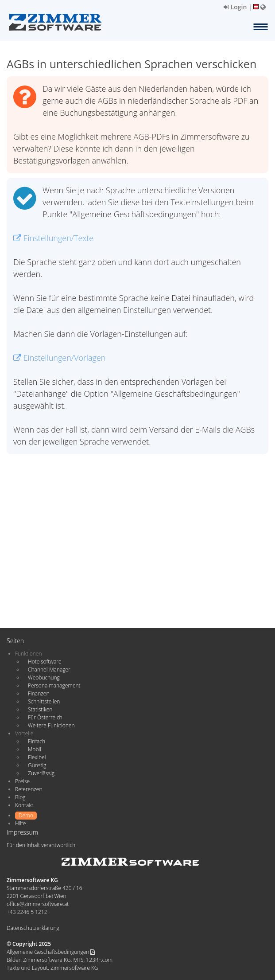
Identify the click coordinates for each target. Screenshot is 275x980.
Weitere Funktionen (51, 725)
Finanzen (39, 693)
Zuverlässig (41, 773)
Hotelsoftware (45, 662)
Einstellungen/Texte (53, 238)
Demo (26, 815)
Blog (20, 797)
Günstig (37, 765)
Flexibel (37, 757)
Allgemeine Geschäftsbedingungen (51, 952)
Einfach (37, 741)
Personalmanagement (54, 685)
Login (235, 7)
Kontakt (24, 805)
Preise (22, 781)
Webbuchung (44, 677)
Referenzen (29, 789)
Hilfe (20, 823)
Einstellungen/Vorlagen (59, 358)
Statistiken (40, 709)
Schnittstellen (44, 701)
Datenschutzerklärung (33, 928)
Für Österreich (45, 717)
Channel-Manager (49, 670)
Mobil (35, 749)
